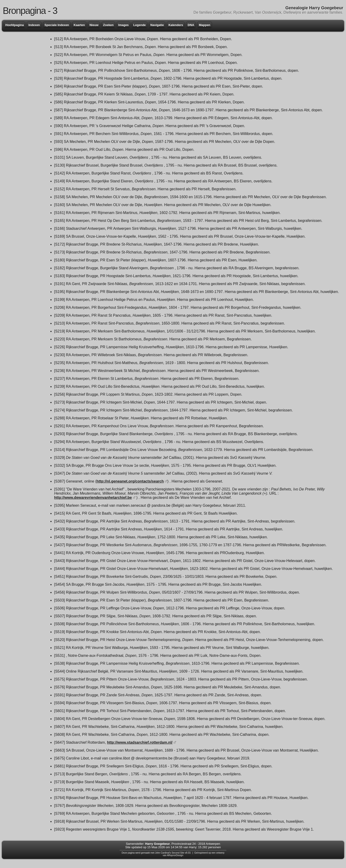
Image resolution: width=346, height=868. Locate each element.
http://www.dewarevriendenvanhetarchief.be (93, 498)
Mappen (204, 25)
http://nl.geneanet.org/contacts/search (130, 481)
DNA (191, 25)
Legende (139, 25)
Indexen (34, 25)
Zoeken (108, 25)
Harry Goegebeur (157, 844)
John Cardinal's (163, 853)
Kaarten (79, 25)
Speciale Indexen (57, 25)
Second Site (178, 853)
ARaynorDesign (175, 855)
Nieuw (94, 25)
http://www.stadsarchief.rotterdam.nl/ (140, 742)
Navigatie (157, 25)
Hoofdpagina (15, 25)
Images (123, 25)
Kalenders (176, 25)
